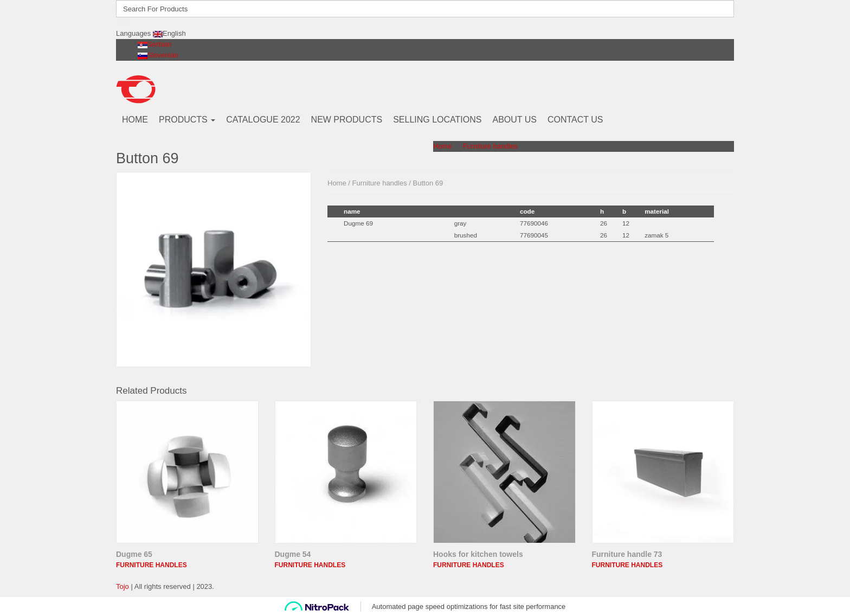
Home (443, 146)
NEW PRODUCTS (347, 120)
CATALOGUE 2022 (263, 120)
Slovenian (158, 55)
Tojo (123, 586)
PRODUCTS (187, 120)
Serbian (155, 44)
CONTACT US (575, 120)
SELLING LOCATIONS (437, 120)
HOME (135, 120)
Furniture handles (490, 146)
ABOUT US (514, 120)
